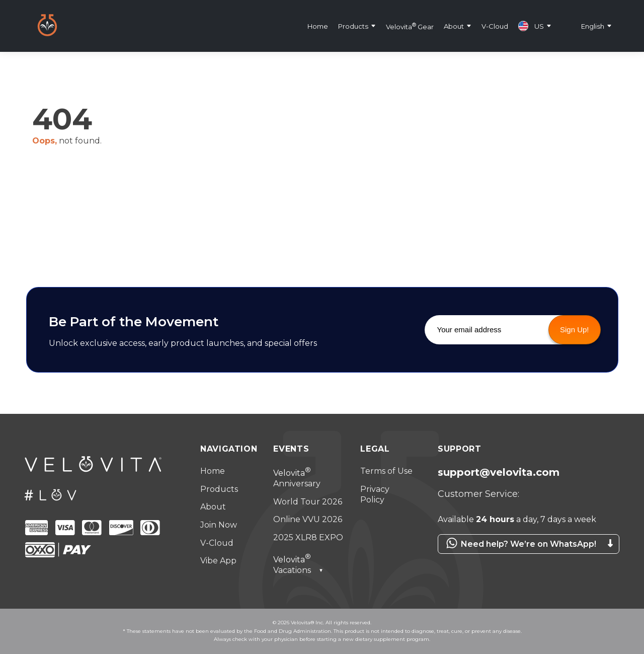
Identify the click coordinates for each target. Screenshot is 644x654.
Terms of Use (386, 471)
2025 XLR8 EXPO (308, 537)
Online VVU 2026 (308, 519)
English (593, 26)
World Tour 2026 (308, 502)
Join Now (219, 525)
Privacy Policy (375, 495)
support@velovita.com (499, 472)
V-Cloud (495, 26)
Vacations (298, 565)
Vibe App (218, 561)
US (531, 26)
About (454, 26)
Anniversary (297, 479)
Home (318, 26)
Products (353, 26)
